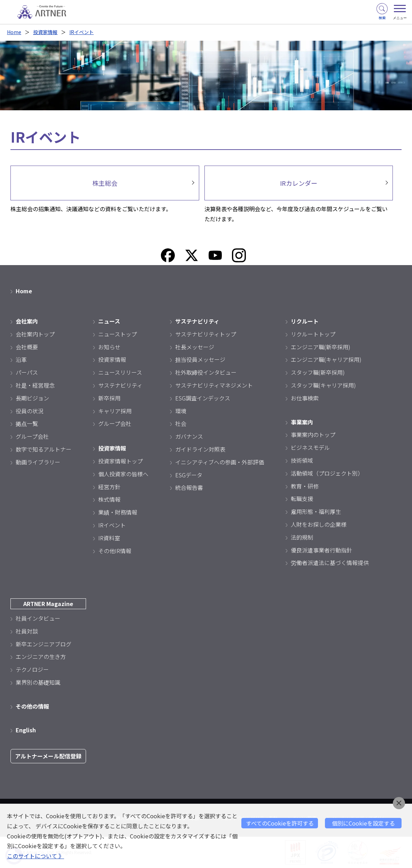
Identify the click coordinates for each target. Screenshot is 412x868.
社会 (181, 423)
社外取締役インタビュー (206, 372)
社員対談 (27, 631)
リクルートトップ (313, 334)
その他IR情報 (115, 551)
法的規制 (302, 537)
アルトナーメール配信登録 (48, 756)
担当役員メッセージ (200, 359)
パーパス (27, 372)
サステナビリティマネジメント (214, 385)
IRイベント (81, 32)
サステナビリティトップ (206, 334)
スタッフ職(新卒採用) (318, 372)
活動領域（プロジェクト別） (327, 473)
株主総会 (105, 183)
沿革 (21, 359)
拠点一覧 (27, 423)
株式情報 (109, 499)
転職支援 (302, 499)
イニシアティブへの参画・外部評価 (220, 462)
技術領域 (302, 460)
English (26, 730)
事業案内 (302, 422)
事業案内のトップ (313, 435)
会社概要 (27, 347)
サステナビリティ (120, 385)
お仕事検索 (305, 398)
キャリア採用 (115, 411)
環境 (181, 411)
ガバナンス (189, 436)
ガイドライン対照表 (200, 449)
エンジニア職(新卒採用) (321, 347)
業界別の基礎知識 (38, 682)
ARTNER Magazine (48, 604)
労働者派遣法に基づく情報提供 (330, 563)
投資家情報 (45, 32)
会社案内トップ (35, 334)
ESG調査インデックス (203, 398)
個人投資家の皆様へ (123, 474)
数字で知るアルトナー (44, 449)
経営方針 (109, 487)
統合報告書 (189, 487)
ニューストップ (118, 334)
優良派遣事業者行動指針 (321, 550)
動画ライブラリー (38, 462)
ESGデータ (189, 475)
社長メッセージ (195, 347)
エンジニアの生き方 (41, 656)
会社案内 (27, 321)
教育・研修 (305, 486)
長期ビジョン (32, 398)
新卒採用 (109, 398)
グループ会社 (32, 436)
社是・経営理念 (35, 385)
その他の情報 (32, 706)
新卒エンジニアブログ (44, 644)
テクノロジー (32, 669)
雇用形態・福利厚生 (316, 511)
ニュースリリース (120, 372)
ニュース (109, 321)
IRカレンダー (299, 183)
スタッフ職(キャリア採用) (323, 385)
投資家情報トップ (121, 461)
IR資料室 (109, 538)
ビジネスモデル (310, 447)
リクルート (305, 321)
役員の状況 (30, 411)
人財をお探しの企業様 (319, 524)
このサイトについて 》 (36, 856)
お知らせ (109, 347)
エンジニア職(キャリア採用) (326, 359)
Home (14, 32)
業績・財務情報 (118, 512)
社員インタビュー (38, 618)
